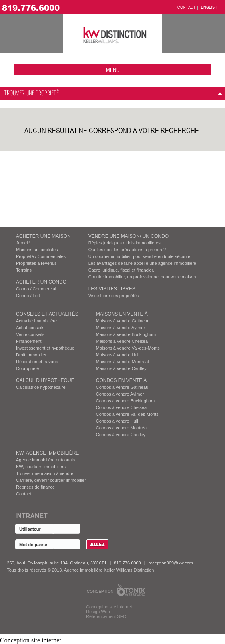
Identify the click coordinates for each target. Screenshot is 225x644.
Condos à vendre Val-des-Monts (127, 414)
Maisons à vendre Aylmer (120, 328)
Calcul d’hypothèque (45, 380)
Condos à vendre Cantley (121, 435)
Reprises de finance (35, 487)
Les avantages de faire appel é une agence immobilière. (143, 263)
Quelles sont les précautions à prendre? (127, 250)
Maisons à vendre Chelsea (122, 341)
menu (113, 70)
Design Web (98, 612)
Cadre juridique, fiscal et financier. (121, 270)
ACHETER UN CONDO (41, 282)
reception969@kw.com (170, 563)
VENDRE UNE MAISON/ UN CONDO (128, 236)
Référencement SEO (106, 616)
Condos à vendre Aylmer (120, 394)
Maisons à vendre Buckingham (126, 334)
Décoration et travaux (37, 362)
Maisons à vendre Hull (118, 355)
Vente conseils (30, 334)
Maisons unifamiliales (37, 250)
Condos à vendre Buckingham (125, 401)
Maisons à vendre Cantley (121, 368)
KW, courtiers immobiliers (41, 467)
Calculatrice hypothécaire (41, 387)
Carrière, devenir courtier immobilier (51, 480)
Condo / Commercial (36, 289)
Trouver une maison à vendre (45, 473)
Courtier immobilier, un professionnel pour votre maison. (143, 277)
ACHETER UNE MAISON (43, 236)
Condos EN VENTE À (121, 380)
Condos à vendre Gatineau (122, 387)
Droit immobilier (31, 355)
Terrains (24, 270)
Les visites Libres (112, 289)
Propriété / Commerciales (41, 256)
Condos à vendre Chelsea (121, 407)
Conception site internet (109, 607)
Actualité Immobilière (36, 321)
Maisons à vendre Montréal (122, 362)
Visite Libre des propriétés (114, 296)
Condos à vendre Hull (117, 421)
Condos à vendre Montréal (122, 428)
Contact (24, 494)
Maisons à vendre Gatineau (123, 321)
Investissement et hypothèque (45, 348)
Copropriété (27, 368)
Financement (29, 341)
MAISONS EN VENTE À (122, 314)
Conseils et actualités (47, 314)
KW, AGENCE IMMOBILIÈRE (47, 453)
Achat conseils (30, 328)
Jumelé (23, 243)
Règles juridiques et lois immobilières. (125, 243)
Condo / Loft (28, 296)
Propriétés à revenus (36, 263)
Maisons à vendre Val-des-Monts (128, 348)
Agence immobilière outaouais (45, 460)
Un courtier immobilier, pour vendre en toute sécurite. (140, 256)
